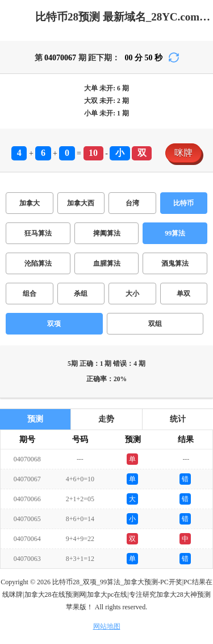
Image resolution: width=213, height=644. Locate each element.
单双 (183, 294)
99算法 (175, 233)
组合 (30, 294)
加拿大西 (81, 203)
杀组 (81, 294)
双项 (54, 324)
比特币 (183, 203)
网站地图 (107, 626)
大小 (132, 294)
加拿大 (30, 203)
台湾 (132, 203)
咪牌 (183, 153)
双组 (155, 324)
